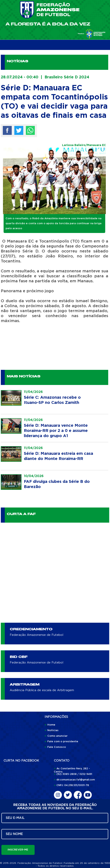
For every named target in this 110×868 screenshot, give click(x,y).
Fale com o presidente (61, 742)
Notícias (52, 730)
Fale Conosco (55, 747)
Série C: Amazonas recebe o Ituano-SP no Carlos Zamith (52, 400)
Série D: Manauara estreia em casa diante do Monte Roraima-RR (58, 456)
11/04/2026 (33, 392)
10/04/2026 (34, 476)
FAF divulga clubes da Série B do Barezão (57, 484)
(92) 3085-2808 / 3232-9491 (73, 774)
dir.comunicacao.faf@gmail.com (74, 780)
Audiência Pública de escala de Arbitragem (42, 690)
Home (50, 725)
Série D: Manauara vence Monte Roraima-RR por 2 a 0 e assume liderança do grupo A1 (56, 431)
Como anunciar (56, 736)
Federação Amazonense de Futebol (37, 635)
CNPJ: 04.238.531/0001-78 (71, 785)
